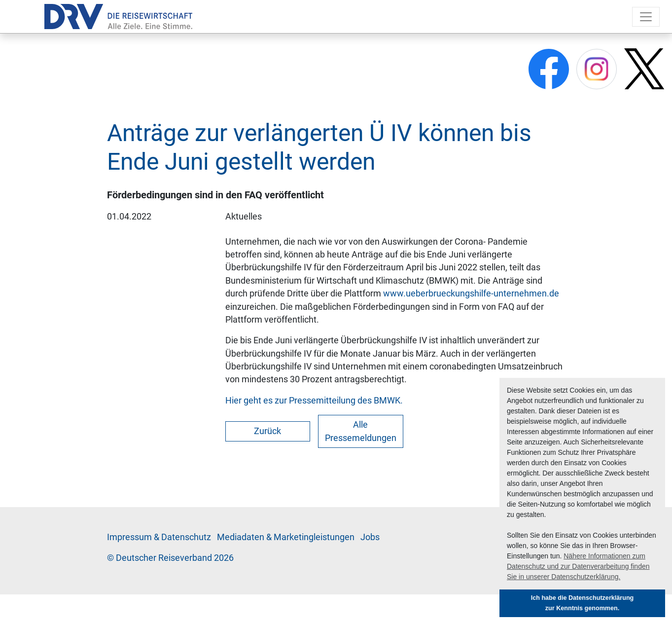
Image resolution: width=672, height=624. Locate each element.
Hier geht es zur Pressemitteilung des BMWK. (314, 401)
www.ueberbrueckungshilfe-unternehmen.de (471, 294)
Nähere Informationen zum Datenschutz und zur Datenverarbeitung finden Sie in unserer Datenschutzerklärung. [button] (578, 566)
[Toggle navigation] (646, 17)
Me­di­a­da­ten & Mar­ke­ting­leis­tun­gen (286, 537)
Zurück (267, 431)
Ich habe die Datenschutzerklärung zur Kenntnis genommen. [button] (583, 603)
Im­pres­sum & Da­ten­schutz (159, 537)
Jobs (370, 537)
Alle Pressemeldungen (361, 431)
